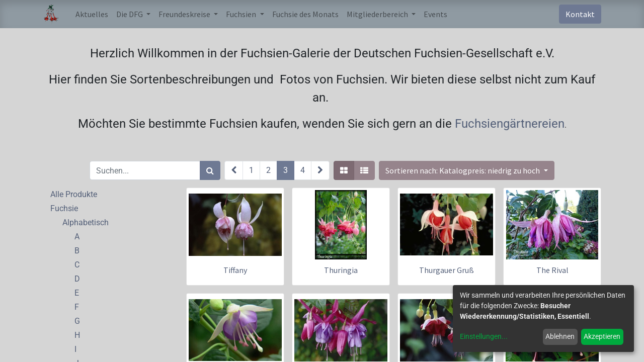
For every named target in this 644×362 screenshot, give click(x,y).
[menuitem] (92, 14)
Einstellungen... (484, 336)
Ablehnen (560, 336)
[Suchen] (210, 170)
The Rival (552, 270)
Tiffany (235, 270)
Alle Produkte (74, 194)
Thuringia (341, 270)
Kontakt (580, 14)
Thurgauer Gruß (447, 270)
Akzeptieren (602, 336)
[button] (466, 170)
